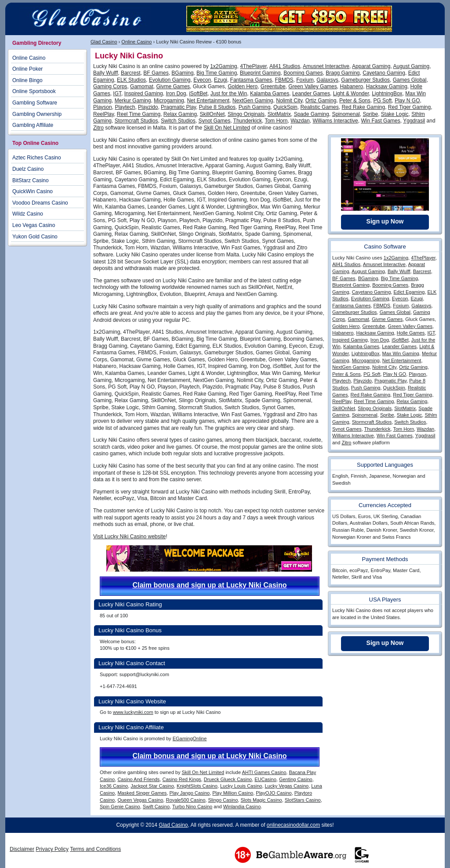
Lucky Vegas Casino (287, 786)
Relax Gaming (180, 114)
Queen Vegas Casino (140, 800)
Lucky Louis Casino (241, 786)
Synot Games (214, 121)
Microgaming (169, 101)
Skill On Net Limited (227, 128)
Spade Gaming (312, 114)
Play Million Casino (233, 793)
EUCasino (265, 779)
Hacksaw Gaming (387, 86)
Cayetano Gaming (384, 73)
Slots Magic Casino (261, 800)
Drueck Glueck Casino (228, 779)
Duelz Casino (28, 169)
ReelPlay (103, 114)
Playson (103, 107)
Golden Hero (243, 86)
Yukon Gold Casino (35, 237)
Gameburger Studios (365, 80)
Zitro (98, 128)
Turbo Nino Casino (192, 807)
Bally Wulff (105, 73)
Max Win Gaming (401, 353)
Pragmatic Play (178, 107)
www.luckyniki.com (133, 712)
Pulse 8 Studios (217, 107)
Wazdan (300, 121)
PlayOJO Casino (274, 793)
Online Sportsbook (34, 91)
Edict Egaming (409, 292)
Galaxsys (327, 80)
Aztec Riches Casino (37, 158)
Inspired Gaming (144, 94)
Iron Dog (176, 94)
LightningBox (387, 94)
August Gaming (411, 66)
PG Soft (382, 101)
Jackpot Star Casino (152, 786)
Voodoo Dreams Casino (40, 203)
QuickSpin (285, 107)
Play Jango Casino (189, 793)
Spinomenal (346, 114)
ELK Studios (131, 80)
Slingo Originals (246, 114)
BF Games (156, 73)
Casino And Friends (138, 779)
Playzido (148, 107)
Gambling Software (35, 103)
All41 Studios (285, 66)
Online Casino (136, 42)
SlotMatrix (279, 114)
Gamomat (142, 86)
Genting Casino (296, 779)
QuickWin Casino (33, 191)
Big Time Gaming (217, 73)
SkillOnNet (212, 114)
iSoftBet (198, 94)
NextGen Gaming (253, 101)
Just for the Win (229, 94)
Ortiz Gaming (321, 101)
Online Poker (27, 69)
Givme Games (173, 86)
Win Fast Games (380, 121)
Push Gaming (255, 107)
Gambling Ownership (37, 114)
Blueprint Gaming (260, 73)
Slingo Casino (223, 800)
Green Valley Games (313, 86)
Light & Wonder (351, 94)
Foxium (305, 80)
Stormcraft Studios (136, 121)
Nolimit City (289, 101)
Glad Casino (104, 42)
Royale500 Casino (185, 800)
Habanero (351, 86)
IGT (117, 94)
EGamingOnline (190, 738)
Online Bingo (27, 80)
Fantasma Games (251, 80)
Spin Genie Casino (120, 807)
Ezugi (221, 80)
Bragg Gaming (343, 73)
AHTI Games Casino (264, 772)
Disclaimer (22, 849)
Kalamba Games (270, 94)
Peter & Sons (355, 101)
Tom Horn (276, 121)
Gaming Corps (110, 86)
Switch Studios (178, 121)
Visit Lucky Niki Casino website (129, 537)
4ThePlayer (253, 66)
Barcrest (131, 73)
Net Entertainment (208, 101)
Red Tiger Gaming (409, 107)
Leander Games (311, 94)
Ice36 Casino (114, 786)
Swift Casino (156, 807)
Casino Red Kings (182, 779)
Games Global (410, 80)
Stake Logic (395, 114)
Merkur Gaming (133, 101)
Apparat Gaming (371, 66)
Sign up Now (385, 221)
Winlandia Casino (242, 807)
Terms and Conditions (95, 849)
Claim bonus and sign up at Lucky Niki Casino (209, 585)
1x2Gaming (223, 66)
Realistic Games (319, 107)
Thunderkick (248, 121)
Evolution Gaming (170, 80)
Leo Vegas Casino (34, 225)
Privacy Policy (52, 849)
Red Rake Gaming (363, 107)
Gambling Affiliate (33, 125)
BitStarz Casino (31, 180)
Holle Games (411, 333)
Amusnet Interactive (326, 66)
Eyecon (202, 80)
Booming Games (303, 73)
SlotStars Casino (303, 800)
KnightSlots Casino (197, 786)
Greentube (273, 86)
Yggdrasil (414, 121)
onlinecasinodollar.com (293, 825)
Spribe (370, 114)
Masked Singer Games (142, 793)
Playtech (125, 107)
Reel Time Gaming (139, 114)
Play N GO (407, 101)
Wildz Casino (28, 214)
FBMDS (284, 80)
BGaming (182, 73)
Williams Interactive (335, 121)
